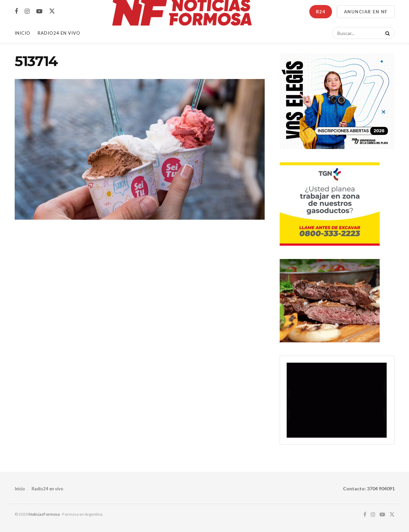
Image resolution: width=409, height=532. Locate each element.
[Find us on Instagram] (27, 11)
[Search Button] (386, 33)
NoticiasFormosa (44, 514)
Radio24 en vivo (47, 489)
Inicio (22, 33)
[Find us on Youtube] (39, 11)
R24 (321, 12)
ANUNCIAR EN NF (366, 12)
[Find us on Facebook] (16, 11)
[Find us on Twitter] (52, 11)
